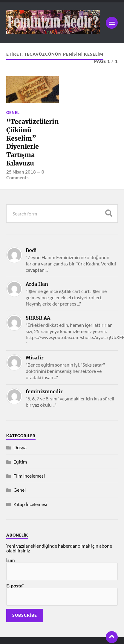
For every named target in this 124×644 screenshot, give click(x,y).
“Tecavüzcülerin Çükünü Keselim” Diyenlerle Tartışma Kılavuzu (33, 142)
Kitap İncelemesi (30, 504)
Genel (13, 113)
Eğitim (20, 462)
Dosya (20, 447)
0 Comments (25, 174)
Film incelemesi (29, 476)
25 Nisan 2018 (21, 172)
